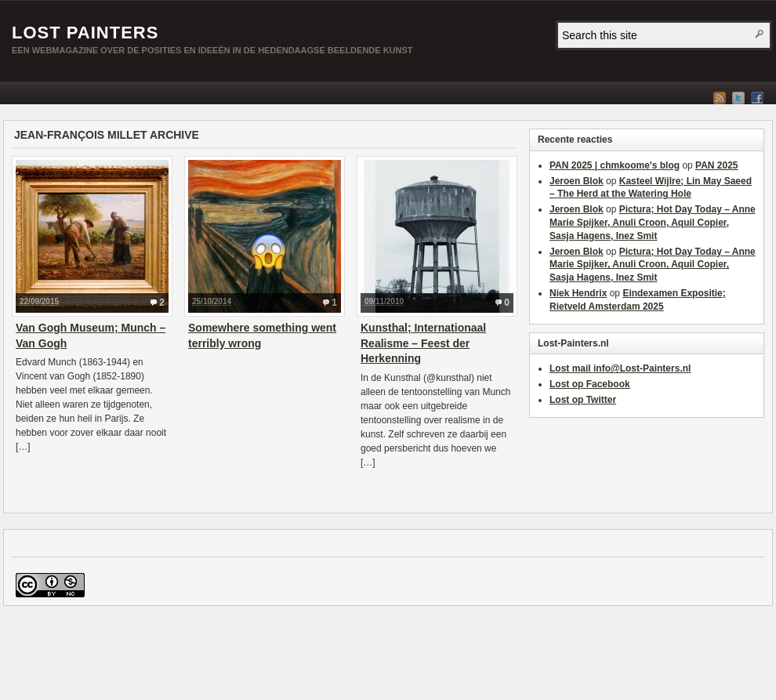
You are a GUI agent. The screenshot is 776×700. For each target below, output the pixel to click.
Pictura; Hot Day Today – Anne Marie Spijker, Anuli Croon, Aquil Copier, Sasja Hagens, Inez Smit (653, 223)
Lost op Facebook (590, 384)
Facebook (757, 98)
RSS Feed (720, 98)
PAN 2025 (716, 165)
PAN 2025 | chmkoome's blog (615, 165)
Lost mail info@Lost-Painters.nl (620, 368)
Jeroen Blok (577, 181)
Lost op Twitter (583, 400)
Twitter (738, 98)
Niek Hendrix (578, 293)
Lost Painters (85, 33)
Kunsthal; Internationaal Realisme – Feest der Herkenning (423, 343)
